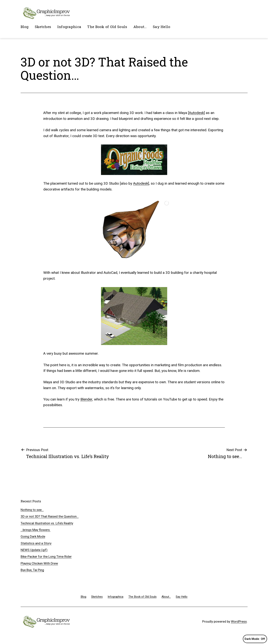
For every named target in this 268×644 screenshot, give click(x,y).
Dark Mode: (255, 639)
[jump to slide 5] (139, 260)
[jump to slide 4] (135, 260)
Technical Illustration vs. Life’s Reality (47, 523)
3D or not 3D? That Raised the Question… (50, 516)
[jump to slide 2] (127, 260)
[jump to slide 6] (143, 260)
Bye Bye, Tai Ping (32, 570)
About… (140, 27)
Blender (86, 399)
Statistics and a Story (36, 543)
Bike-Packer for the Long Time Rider (46, 557)
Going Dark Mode (33, 536)
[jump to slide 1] (122, 260)
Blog (25, 27)
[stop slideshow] (147, 260)
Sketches (43, 27)
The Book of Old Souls (107, 27)
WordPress (239, 621)
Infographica (69, 27)
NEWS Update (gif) (34, 550)
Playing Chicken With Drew (39, 563)
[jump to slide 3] (131, 260)
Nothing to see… (32, 510)
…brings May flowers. (36, 530)
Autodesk (196, 113)
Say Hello (162, 27)
